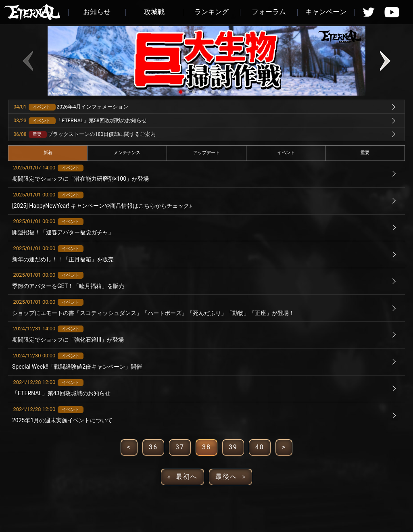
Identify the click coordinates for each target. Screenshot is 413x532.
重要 (365, 153)
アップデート (206, 153)
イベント (286, 153)
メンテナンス (127, 153)
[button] (181, 92)
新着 (48, 153)
